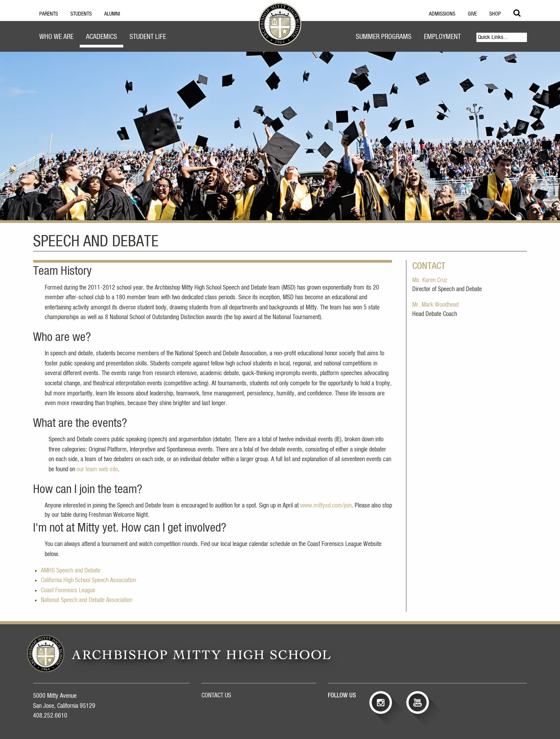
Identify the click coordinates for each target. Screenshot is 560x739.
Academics (101, 37)
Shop (495, 14)
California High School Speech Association (88, 580)
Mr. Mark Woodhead (435, 305)
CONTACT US (216, 695)
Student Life (148, 37)
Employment (442, 37)
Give (472, 14)
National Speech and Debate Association (87, 600)
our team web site (97, 469)
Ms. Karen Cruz (430, 280)
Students (81, 14)
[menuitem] (56, 38)
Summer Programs (384, 37)
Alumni (112, 14)
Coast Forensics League (68, 590)
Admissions (442, 14)
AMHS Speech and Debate (71, 570)
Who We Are (56, 37)
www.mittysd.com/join (326, 506)
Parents (49, 14)
